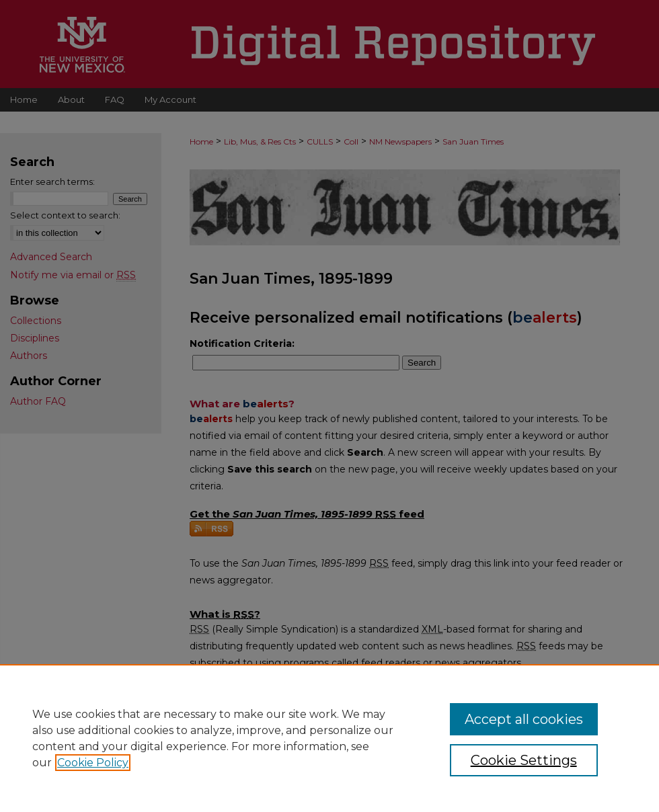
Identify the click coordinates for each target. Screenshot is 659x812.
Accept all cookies (524, 719)
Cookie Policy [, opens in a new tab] (93, 763)
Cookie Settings (524, 760)
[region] (329, 738)
